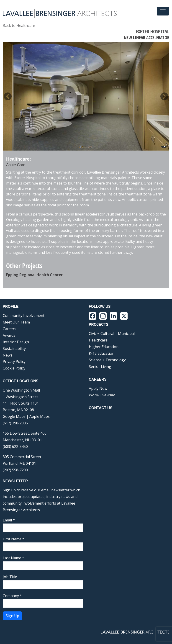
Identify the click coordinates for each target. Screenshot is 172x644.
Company (12, 596)
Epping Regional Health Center (34, 275)
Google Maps (14, 416)
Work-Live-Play (102, 395)
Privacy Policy (14, 362)
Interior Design (16, 342)
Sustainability (14, 349)
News (8, 355)
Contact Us (101, 408)
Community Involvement (24, 316)
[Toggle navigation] (163, 11)
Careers (9, 329)
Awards (9, 335)
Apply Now (98, 388)
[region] (86, 96)
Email (9, 520)
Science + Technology (107, 360)
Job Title (10, 577)
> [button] (164, 96)
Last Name (13, 558)
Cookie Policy (14, 368)
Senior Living (100, 367)
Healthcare (98, 340)
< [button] (8, 96)
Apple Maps (40, 416)
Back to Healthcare (19, 26)
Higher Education (104, 347)
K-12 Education (102, 353)
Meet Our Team (16, 322)
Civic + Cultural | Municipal (112, 334)
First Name (14, 539)
